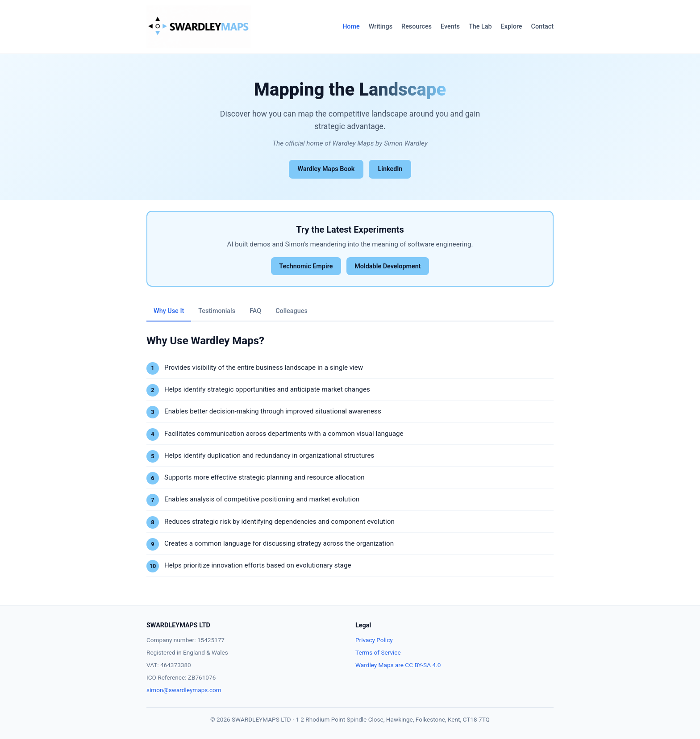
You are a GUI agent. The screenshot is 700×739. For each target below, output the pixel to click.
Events (450, 27)
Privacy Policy (374, 640)
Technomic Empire (306, 266)
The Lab (480, 27)
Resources (417, 27)
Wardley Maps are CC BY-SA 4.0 (398, 665)
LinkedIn (390, 169)
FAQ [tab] (255, 311)
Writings (381, 27)
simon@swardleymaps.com (184, 690)
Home (351, 27)
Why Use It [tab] (169, 311)
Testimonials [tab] (217, 311)
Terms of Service (378, 652)
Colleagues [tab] (292, 311)
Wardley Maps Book (326, 169)
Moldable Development (387, 266)
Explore (512, 27)
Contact (542, 27)
